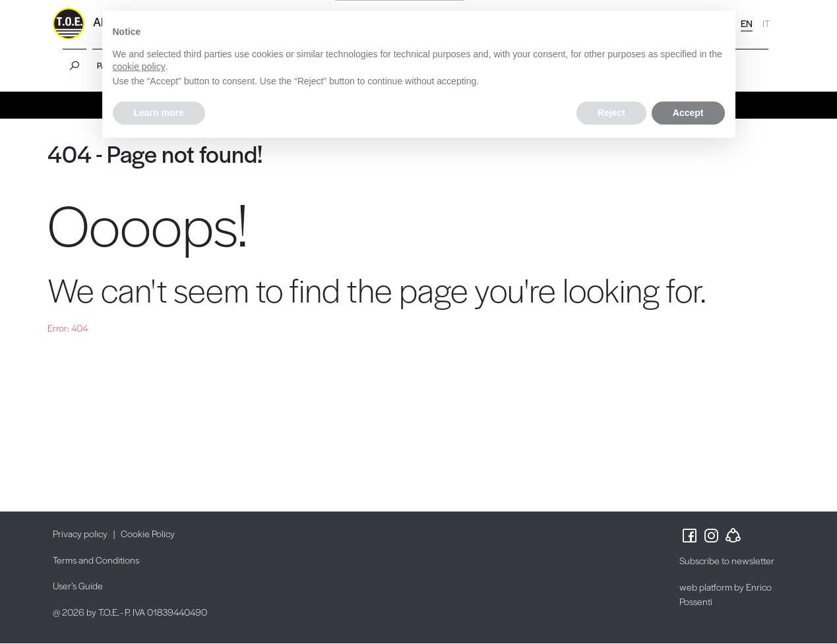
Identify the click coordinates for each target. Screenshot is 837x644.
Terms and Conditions (96, 560)
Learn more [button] (159, 113)
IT (766, 23)
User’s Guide (78, 585)
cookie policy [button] (139, 67)
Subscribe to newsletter (727, 560)
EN (747, 23)
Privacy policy (80, 533)
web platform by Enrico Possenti (726, 594)
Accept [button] (688, 113)
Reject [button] (611, 113)
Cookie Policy (148, 533)
